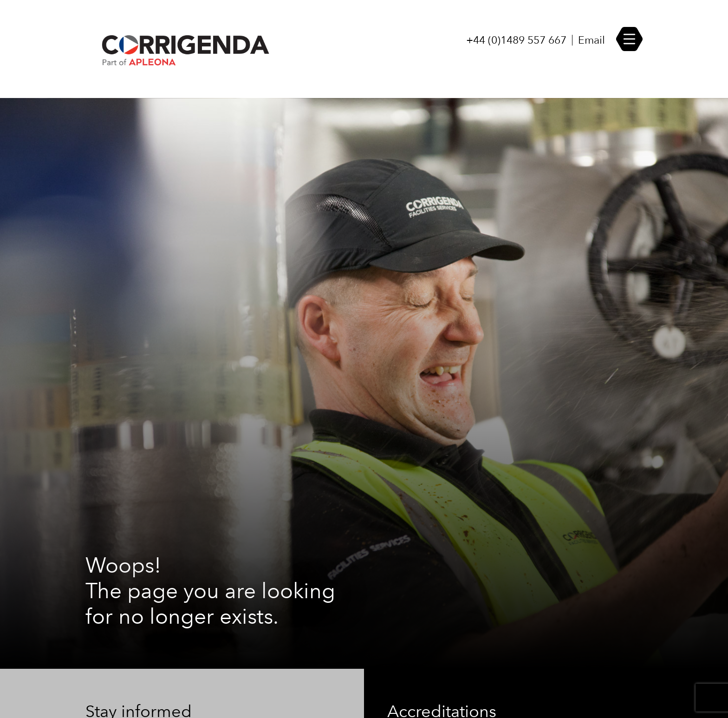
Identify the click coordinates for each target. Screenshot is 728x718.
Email (591, 40)
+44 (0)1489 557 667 (516, 40)
